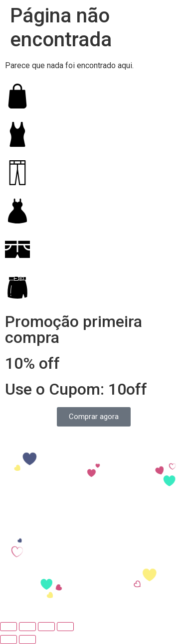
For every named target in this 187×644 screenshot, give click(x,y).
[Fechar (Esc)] (8, 627)
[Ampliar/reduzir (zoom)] (65, 627)
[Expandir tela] (46, 627)
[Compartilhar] (27, 627)
